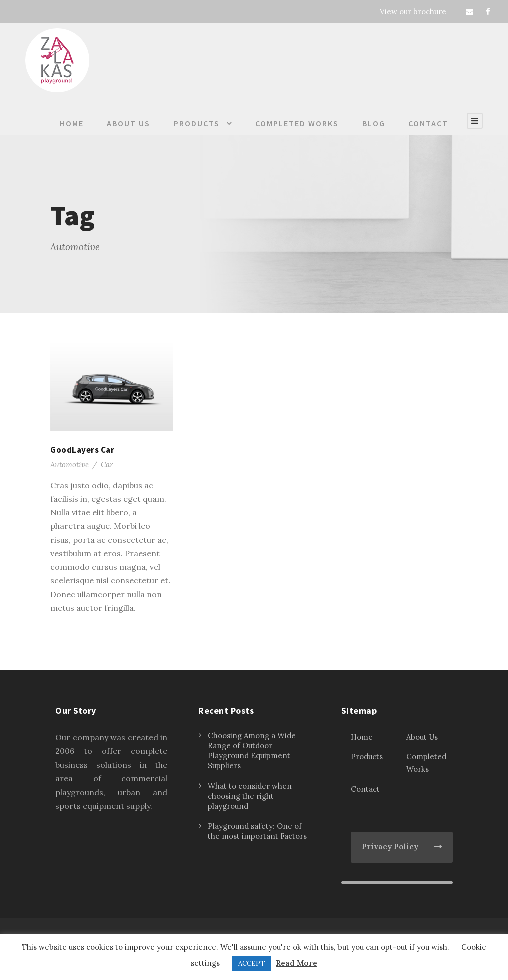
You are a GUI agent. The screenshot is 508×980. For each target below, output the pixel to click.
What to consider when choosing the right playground (250, 796)
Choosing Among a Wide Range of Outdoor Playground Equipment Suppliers (252, 751)
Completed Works (297, 123)
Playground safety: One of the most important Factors (257, 831)
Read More (297, 963)
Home (72, 123)
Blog (374, 123)
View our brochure (413, 11)
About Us (129, 123)
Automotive (69, 464)
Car (107, 464)
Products (197, 123)
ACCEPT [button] (252, 964)
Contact (428, 123)
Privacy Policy (390, 846)
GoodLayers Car (82, 450)
